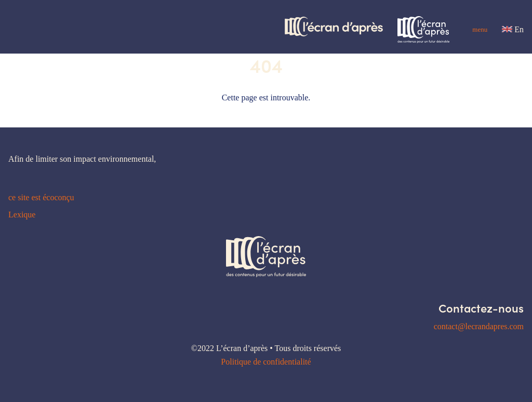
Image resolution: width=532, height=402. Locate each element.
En (513, 29)
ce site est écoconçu (41, 197)
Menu (480, 29)
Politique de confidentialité (266, 362)
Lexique (22, 215)
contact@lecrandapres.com (479, 326)
